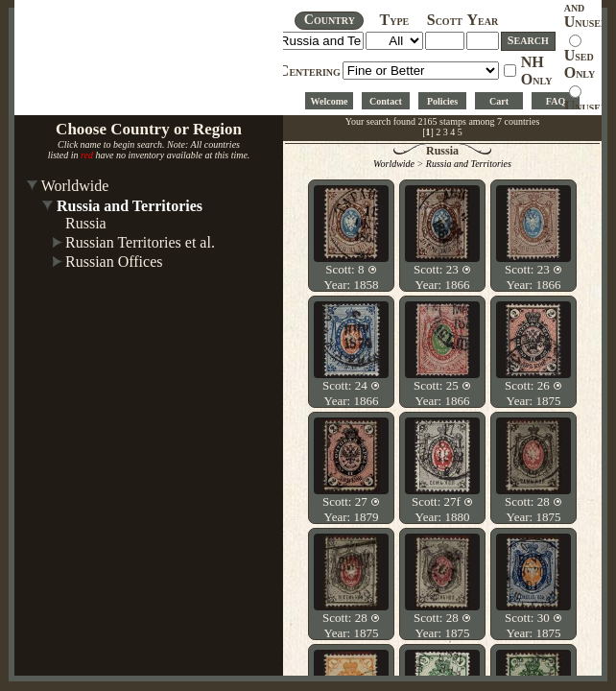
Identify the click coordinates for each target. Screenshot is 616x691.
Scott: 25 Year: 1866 (442, 393)
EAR (483, 22)
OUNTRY (330, 20)
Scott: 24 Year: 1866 (351, 393)
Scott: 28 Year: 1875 (533, 509)
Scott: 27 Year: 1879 (351, 509)
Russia (86, 223)
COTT (445, 22)
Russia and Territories (130, 206)
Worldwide (75, 186)
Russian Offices (114, 262)
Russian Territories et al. (140, 242)
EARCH (528, 40)
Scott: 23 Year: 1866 (442, 277)
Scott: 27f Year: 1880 (442, 509)
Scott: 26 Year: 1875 (533, 393)
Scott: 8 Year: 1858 (352, 277)
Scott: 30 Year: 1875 (533, 625)
